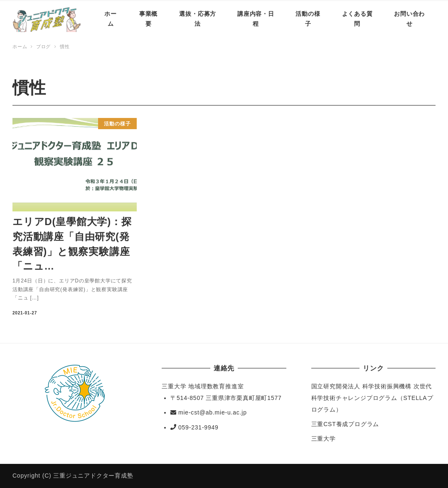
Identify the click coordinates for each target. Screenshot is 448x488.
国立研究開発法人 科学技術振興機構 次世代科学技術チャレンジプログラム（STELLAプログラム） (372, 398)
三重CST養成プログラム (345, 424)
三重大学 (324, 439)
